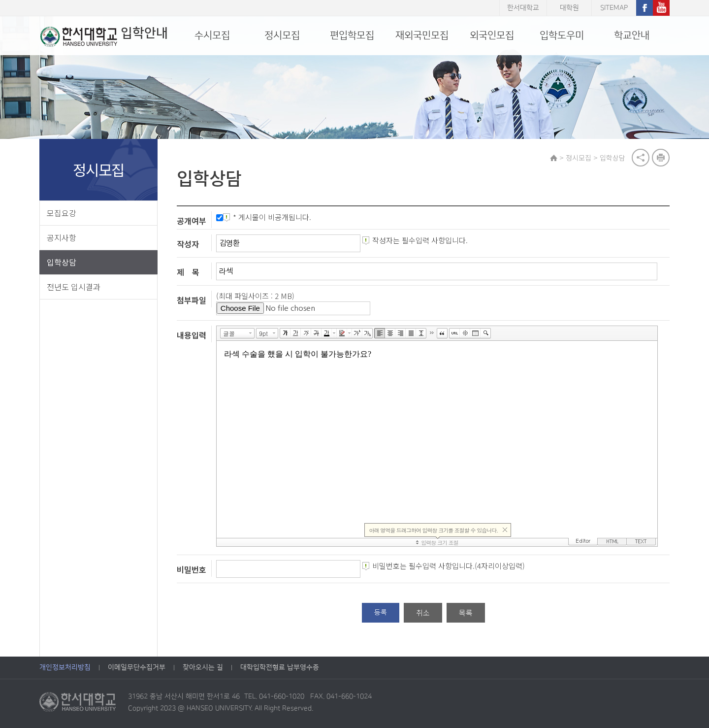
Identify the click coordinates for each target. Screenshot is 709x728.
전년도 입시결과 (74, 287)
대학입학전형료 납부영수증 (280, 668)
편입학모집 (352, 35)
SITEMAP (614, 8)
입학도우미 (562, 35)
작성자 (188, 244)
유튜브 (661, 8)
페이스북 (645, 8)
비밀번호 (192, 569)
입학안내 (103, 36)
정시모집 (282, 35)
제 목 (189, 272)
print (661, 158)
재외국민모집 (422, 35)
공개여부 (192, 221)
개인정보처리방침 (65, 668)
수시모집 (212, 35)
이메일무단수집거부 (137, 668)
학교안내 (632, 35)
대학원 (569, 8)
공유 (641, 158)
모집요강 (62, 213)
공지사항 (62, 237)
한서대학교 (523, 8)
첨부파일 (192, 300)
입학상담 (62, 262)
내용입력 (192, 335)
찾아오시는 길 (203, 668)
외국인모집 (492, 35)
